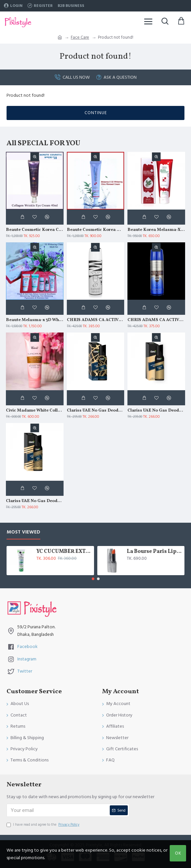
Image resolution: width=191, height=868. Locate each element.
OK (178, 853)
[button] (93, 579)
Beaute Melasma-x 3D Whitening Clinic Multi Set (35, 320)
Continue (96, 113)
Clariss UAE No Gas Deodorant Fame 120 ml (96, 411)
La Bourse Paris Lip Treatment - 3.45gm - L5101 (154, 552)
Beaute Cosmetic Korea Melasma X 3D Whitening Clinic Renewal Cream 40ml (96, 230)
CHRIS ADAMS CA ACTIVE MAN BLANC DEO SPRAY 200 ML (96, 320)
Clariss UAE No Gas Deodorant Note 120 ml (35, 501)
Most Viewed (23, 532)
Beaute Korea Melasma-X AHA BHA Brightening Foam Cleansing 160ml (156, 230)
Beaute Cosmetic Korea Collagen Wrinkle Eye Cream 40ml (35, 230)
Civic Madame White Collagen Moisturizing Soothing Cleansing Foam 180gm (35, 411)
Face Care (80, 37)
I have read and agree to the (43, 825)
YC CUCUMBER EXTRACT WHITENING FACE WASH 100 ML (64, 552)
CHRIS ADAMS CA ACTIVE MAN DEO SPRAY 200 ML (156, 320)
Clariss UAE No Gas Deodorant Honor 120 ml (156, 411)
